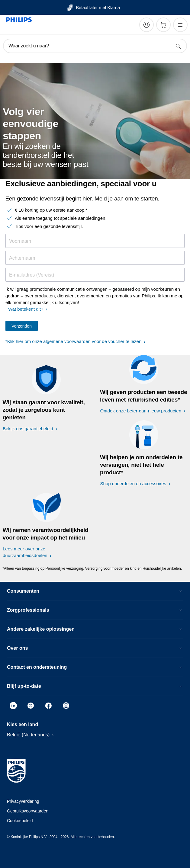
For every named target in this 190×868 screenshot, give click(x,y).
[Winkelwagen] (163, 25)
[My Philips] (147, 25)
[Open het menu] (180, 25)
